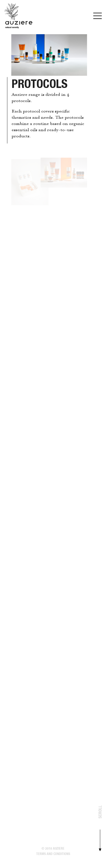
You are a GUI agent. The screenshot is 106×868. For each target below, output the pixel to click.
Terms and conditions (53, 854)
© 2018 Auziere (53, 848)
